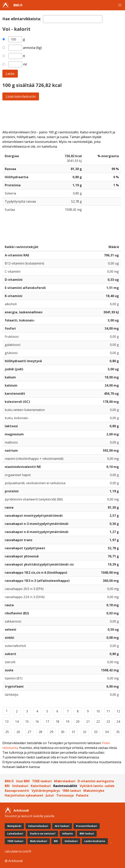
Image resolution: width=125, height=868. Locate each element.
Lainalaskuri (15, 834)
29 (52, 732)
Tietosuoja (65, 795)
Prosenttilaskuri (87, 826)
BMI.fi (18, 5)
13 (7, 722)
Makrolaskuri (65, 781)
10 (98, 711)
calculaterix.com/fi (18, 851)
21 (88, 722)
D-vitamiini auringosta (96, 781)
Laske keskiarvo (95, 841)
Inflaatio (68, 834)
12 (118, 711)
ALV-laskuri (62, 826)
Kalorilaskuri (41, 786)
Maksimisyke (94, 791)
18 (57, 722)
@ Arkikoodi (14, 861)
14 (17, 722)
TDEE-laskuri (42, 781)
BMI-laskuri (87, 834)
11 (108, 711)
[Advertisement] (62, 115)
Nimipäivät (14, 826)
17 (47, 722)
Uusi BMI (23, 781)
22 (98, 722)
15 (27, 722)
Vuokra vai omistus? (43, 834)
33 (96, 732)
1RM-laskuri (72, 791)
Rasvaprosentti (17, 791)
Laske (10, 74)
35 (118, 732)
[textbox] (73, 19)
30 (63, 732)
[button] (120, 5)
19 (68, 722)
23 (108, 722)
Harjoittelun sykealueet (24, 795)
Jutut (50, 795)
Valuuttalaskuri (38, 826)
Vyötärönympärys (46, 791)
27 (29, 732)
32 (85, 732)
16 (37, 722)
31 (73, 732)
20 (78, 722)
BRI (7, 786)
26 (18, 732)
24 (118, 722)
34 (107, 732)
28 (40, 732)
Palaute (82, 795)
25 (7, 732)
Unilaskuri (20, 786)
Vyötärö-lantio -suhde (97, 786)
